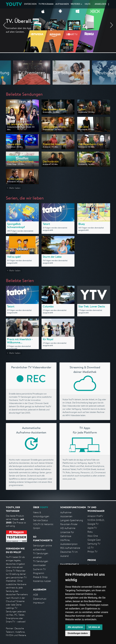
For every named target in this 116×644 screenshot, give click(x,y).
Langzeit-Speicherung (72, 520)
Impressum (39, 603)
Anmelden (100, 4)
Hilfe (88, 4)
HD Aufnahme (68, 528)
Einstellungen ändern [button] (78, 633)
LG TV (91, 548)
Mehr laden (15, 188)
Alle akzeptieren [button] (75, 627)
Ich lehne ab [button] (94, 627)
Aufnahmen (62, 4)
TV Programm (46, 4)
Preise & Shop (40, 577)
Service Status (40, 520)
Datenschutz (40, 599)
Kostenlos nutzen (42, 581)
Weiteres (76, 4)
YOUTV (14, 4)
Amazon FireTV (95, 516)
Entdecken (30, 4)
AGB (35, 595)
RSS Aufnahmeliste (70, 548)
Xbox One (93, 536)
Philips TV (92, 552)
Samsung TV (94, 544)
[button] (109, 4)
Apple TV (92, 528)
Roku (90, 532)
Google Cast (94, 540)
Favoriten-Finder (69, 524)
